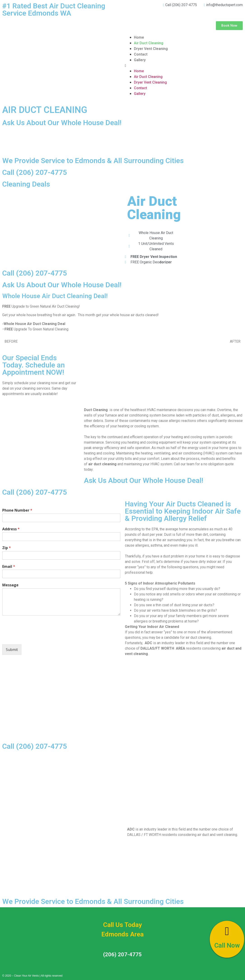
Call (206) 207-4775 (35, 172)
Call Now (227, 946)
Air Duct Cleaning (149, 43)
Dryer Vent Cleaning (151, 49)
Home (139, 37)
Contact (141, 54)
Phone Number (17, 510)
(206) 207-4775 (122, 954)
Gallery (140, 60)
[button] (229, 26)
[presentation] (37, 637)
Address (11, 529)
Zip (7, 548)
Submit (12, 650)
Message (10, 585)
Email (9, 567)
